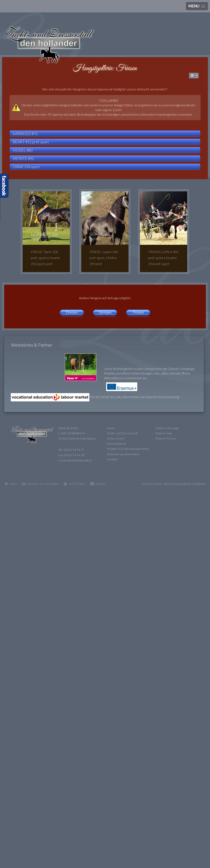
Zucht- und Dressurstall (122, 433)
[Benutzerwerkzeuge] (194, 76)
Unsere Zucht (116, 438)
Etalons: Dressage (167, 428)
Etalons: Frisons (166, 438)
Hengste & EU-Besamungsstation (128, 449)
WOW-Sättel (77, 484)
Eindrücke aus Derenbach (123, 454)
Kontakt (112, 459)
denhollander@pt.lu (80, 460)
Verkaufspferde (117, 444)
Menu (13, 484)
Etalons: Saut (164, 433)
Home (111, 428)
